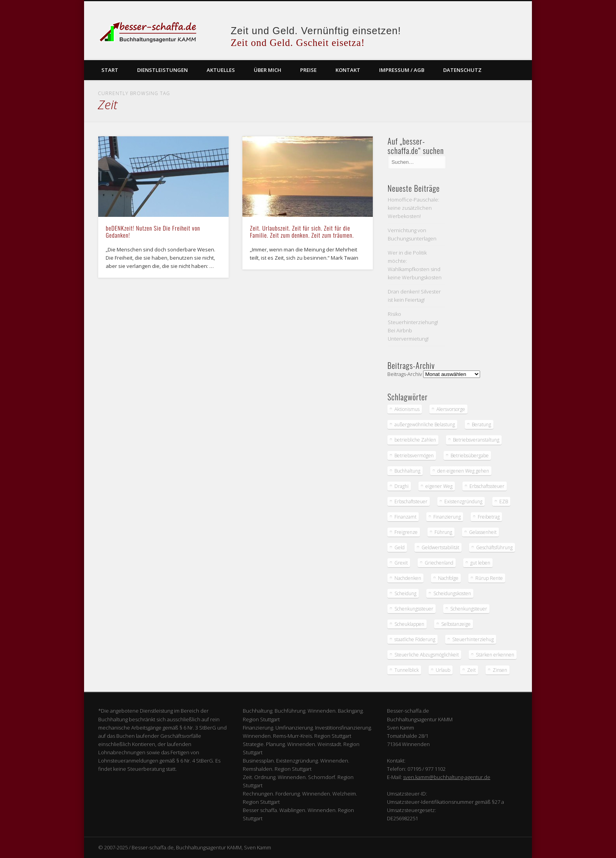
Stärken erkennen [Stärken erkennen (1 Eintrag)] (495, 655)
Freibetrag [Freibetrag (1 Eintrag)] (489, 517)
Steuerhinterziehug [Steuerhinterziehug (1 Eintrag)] (473, 639)
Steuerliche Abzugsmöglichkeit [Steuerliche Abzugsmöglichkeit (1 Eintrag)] (427, 655)
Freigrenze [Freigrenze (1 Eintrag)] (406, 532)
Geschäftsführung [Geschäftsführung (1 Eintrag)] (494, 547)
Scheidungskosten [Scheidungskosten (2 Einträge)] (452, 593)
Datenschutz (462, 70)
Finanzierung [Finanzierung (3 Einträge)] (447, 517)
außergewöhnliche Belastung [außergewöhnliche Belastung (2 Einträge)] (425, 424)
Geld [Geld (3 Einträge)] (400, 547)
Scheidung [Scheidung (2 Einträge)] (405, 593)
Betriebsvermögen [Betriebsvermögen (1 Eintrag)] (414, 456)
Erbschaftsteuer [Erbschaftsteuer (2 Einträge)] (411, 501)
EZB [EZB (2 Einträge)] (504, 501)
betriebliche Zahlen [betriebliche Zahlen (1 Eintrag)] (415, 440)
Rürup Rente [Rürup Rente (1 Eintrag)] (489, 578)
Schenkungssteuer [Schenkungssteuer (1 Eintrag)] (414, 609)
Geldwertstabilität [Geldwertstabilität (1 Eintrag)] (440, 547)
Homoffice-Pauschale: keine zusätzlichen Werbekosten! (413, 208)
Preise (308, 70)
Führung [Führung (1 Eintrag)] (443, 532)
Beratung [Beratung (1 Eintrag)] (481, 424)
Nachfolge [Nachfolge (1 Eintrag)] (448, 578)
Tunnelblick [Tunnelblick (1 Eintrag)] (407, 670)
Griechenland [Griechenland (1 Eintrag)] (439, 563)
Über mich (268, 70)
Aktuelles (221, 70)
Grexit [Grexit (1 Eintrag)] (401, 563)
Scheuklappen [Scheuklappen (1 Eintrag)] (409, 624)
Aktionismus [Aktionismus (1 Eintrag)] (407, 409)
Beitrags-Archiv (405, 374)
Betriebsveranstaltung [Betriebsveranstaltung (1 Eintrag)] (476, 440)
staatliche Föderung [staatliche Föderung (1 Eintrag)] (415, 639)
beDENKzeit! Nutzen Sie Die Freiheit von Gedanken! (153, 231)
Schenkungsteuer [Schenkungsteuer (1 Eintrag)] (469, 609)
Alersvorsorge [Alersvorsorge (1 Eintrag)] (451, 409)
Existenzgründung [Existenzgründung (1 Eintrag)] (463, 501)
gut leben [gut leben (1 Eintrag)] (480, 563)
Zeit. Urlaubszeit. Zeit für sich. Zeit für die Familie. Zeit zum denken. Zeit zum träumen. (302, 231)
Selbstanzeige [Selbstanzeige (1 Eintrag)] (456, 624)
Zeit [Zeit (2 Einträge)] (471, 670)
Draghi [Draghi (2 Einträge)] (401, 486)
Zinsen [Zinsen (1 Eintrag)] (500, 670)
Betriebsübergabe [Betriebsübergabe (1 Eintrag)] (470, 456)
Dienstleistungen (162, 70)
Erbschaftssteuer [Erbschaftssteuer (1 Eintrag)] (487, 486)
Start (110, 70)
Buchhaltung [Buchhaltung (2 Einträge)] (407, 471)
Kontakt (348, 70)
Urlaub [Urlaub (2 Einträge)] (443, 670)
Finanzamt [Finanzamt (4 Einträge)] (405, 517)
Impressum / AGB (402, 70)
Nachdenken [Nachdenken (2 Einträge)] (408, 578)
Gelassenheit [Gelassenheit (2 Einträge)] (483, 532)
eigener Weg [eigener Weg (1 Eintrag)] (439, 486)
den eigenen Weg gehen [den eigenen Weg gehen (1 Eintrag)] (463, 471)
